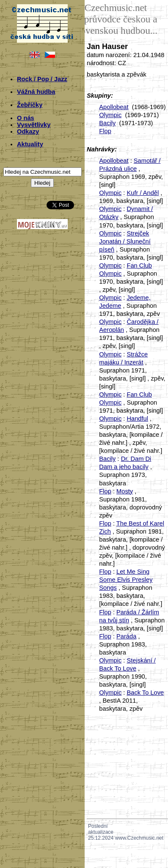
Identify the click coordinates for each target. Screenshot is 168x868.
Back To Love (145, 693)
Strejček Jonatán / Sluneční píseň (125, 241)
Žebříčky (30, 105)
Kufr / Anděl (143, 193)
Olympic (110, 115)
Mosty (125, 491)
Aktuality (30, 144)
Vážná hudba (36, 92)
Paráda (126, 636)
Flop (105, 131)
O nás (26, 118)
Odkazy (28, 131)
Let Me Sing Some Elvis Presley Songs (126, 580)
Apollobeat (114, 107)
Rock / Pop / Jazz (42, 79)
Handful (137, 419)
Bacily (107, 123)
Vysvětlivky (34, 125)
